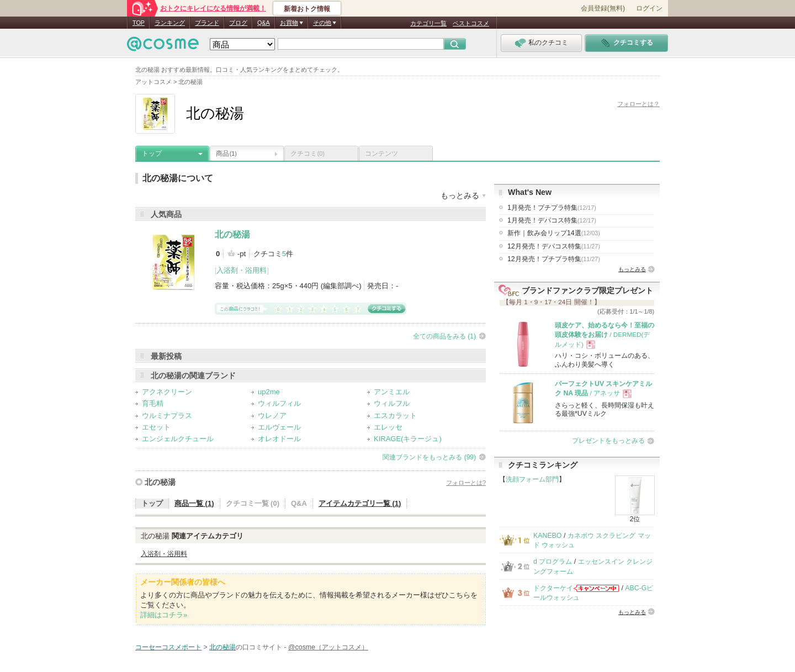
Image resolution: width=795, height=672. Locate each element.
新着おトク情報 (307, 9)
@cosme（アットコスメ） (328, 647)
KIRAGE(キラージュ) (408, 439)
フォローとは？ (638, 104)
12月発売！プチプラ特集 (554, 259)
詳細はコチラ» (164, 615)
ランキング (170, 23)
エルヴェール (279, 427)
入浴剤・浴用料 (242, 270)
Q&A (264, 23)
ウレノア (272, 416)
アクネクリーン (167, 392)
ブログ (238, 23)
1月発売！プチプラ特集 (552, 208)
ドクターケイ (553, 588)
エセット (156, 427)
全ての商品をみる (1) (444, 336)
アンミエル (392, 392)
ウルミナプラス (167, 416)
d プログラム (553, 562)
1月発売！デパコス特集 (552, 220)
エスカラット (395, 416)
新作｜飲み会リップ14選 (554, 233)
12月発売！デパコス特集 (554, 246)
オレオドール (279, 439)
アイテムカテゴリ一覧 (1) (360, 503)
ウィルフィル (279, 403)
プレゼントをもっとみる (608, 441)
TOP (139, 23)
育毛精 (153, 403)
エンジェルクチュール (178, 439)
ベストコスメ (471, 23)
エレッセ (388, 427)
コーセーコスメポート (168, 647)
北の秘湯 (232, 234)
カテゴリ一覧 (428, 23)
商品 (226, 154)
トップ (152, 154)
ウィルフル (392, 403)
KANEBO (547, 536)
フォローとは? (466, 483)
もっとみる (632, 269)
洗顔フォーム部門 (532, 479)
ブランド (207, 23)
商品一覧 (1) (194, 503)
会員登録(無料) (603, 8)
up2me (269, 392)
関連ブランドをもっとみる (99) (429, 457)
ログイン (649, 8)
